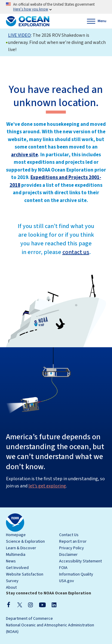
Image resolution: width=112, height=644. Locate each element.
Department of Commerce (29, 619)
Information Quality (76, 574)
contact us (76, 252)
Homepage (16, 535)
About (11, 588)
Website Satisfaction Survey (25, 578)
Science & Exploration (25, 541)
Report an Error (73, 541)
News (11, 561)
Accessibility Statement (80, 561)
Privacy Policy (72, 548)
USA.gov (67, 581)
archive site (24, 155)
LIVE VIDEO (19, 35)
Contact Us (69, 535)
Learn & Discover (21, 548)
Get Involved (17, 568)
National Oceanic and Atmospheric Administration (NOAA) (50, 628)
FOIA (63, 568)
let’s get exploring (47, 486)
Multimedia (16, 555)
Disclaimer (68, 555)
